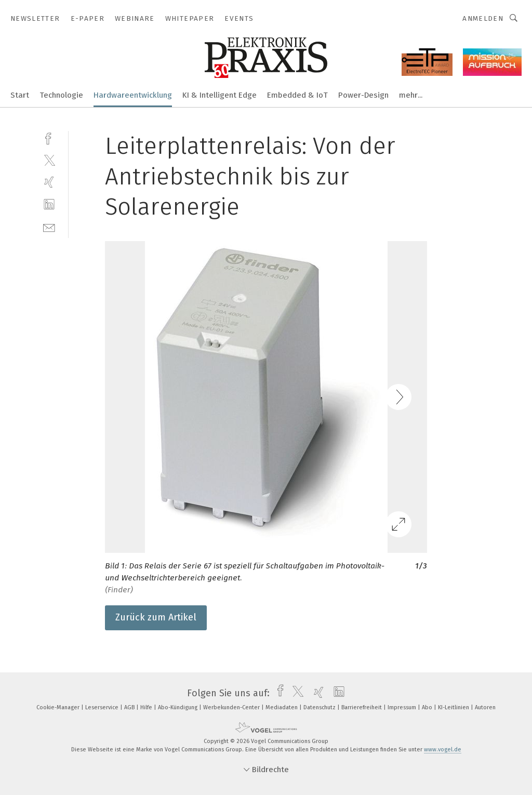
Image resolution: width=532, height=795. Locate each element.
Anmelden (483, 18)
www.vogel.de (443, 750)
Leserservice (103, 707)
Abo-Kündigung (178, 707)
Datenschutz (320, 707)
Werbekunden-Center (232, 707)
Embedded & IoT (297, 95)
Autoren (485, 707)
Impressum (403, 707)
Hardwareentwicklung (133, 95)
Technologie (61, 95)
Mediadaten (282, 707)
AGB (130, 707)
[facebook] (49, 137)
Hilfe (147, 707)
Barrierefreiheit (362, 707)
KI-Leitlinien (454, 707)
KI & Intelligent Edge (220, 95)
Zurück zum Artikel (156, 617)
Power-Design (363, 95)
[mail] (49, 227)
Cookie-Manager (59, 707)
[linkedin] (49, 204)
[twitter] (49, 160)
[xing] (49, 182)
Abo (428, 707)
